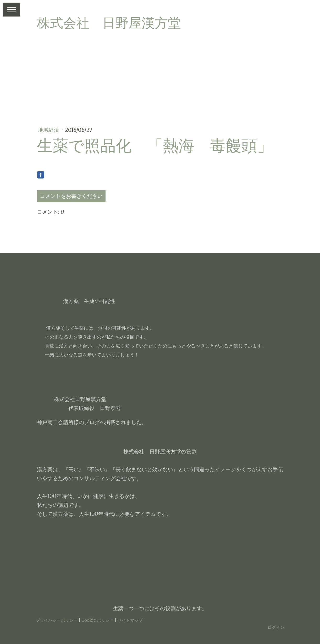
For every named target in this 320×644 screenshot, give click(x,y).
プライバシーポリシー (57, 620)
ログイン (276, 627)
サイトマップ (130, 620)
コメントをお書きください (71, 196)
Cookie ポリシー (98, 620)
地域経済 (49, 130)
